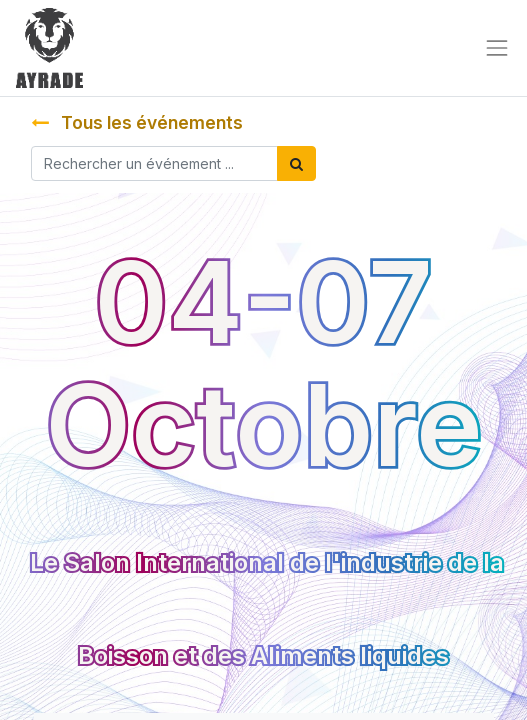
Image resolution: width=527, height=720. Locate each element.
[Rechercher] (296, 163)
